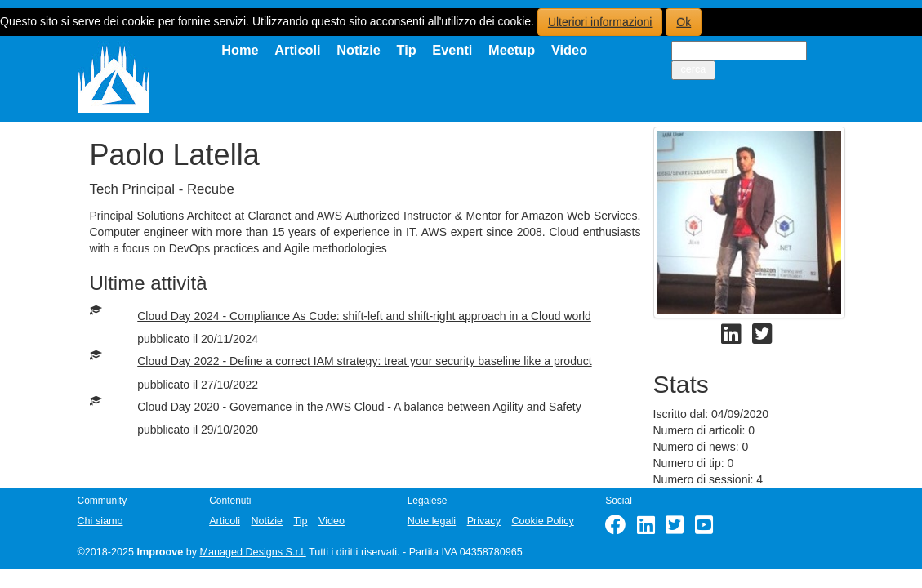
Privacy (484, 521)
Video (569, 50)
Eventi (452, 50)
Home (240, 50)
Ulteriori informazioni (600, 22)
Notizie (359, 50)
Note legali (432, 521)
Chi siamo (100, 521)
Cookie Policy (542, 521)
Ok (684, 22)
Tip (406, 50)
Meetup (512, 50)
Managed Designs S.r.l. (253, 552)
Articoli (297, 50)
